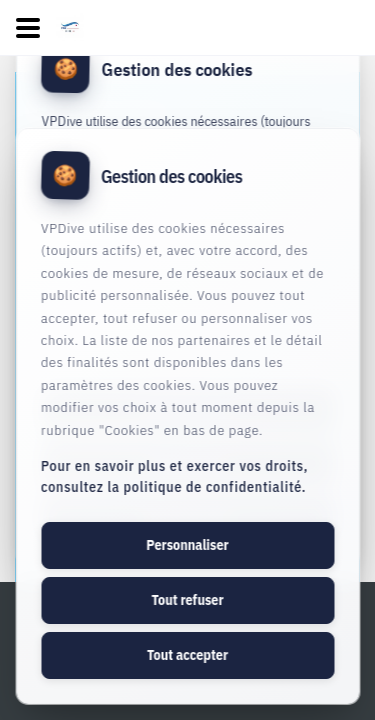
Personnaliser (187, 545)
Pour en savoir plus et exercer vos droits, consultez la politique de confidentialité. (174, 476)
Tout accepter (187, 655)
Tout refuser (187, 600)
